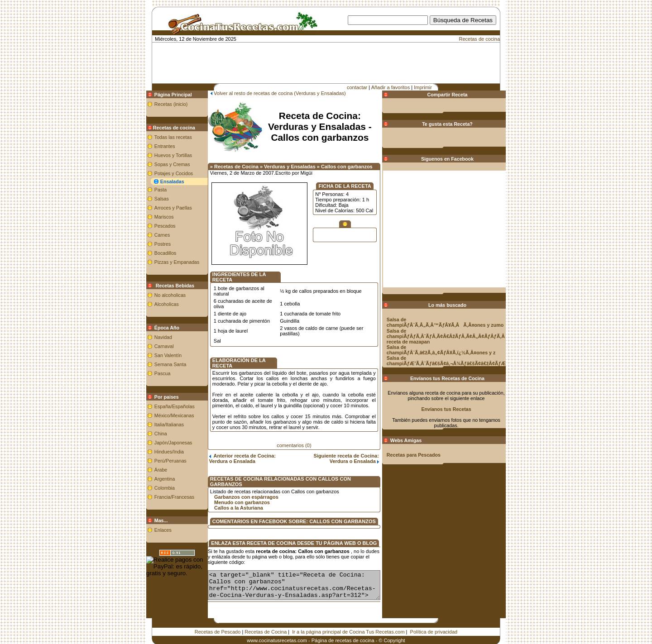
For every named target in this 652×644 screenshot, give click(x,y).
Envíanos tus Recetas (456, 409)
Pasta (150, 190)
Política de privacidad (434, 617)
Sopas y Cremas (162, 164)
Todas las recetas (163, 137)
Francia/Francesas (164, 497)
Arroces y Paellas (163, 208)
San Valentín (158, 355)
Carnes (152, 235)
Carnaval (154, 346)
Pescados (155, 226)
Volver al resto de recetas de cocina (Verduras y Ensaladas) (270, 93)
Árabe (150, 470)
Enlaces (153, 530)
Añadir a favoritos (391, 87)
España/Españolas (164, 406)
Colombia (154, 488)
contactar (357, 87)
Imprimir (423, 87)
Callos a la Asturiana (229, 488)
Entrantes (154, 146)
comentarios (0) (294, 429)
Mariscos (154, 217)
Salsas (151, 199)
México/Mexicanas (164, 415)
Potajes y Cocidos (163, 173)
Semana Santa (160, 364)
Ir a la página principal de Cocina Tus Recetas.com (348, 617)
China (150, 434)
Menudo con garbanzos (232, 482)
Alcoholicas (156, 304)
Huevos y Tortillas (163, 155)
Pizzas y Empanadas (167, 262)
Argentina (154, 479)
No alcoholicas (160, 295)
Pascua (152, 373)
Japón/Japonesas (163, 443)
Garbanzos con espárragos (236, 477)
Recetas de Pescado (218, 617)
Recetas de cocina (480, 39)
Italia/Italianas (159, 425)
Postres (152, 244)
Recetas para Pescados (424, 455)
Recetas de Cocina (266, 617)
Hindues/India (159, 452)
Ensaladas (162, 181)
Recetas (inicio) (161, 104)
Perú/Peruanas (160, 461)
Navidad (153, 337)
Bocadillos (155, 253)
